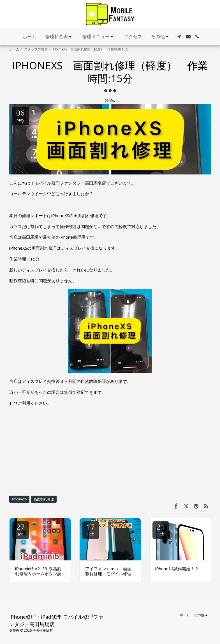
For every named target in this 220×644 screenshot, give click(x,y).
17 (91, 529)
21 (161, 529)
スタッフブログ (36, 49)
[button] (60, 37)
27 (21, 529)
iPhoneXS (19, 499)
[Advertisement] (110, 450)
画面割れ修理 (44, 499)
